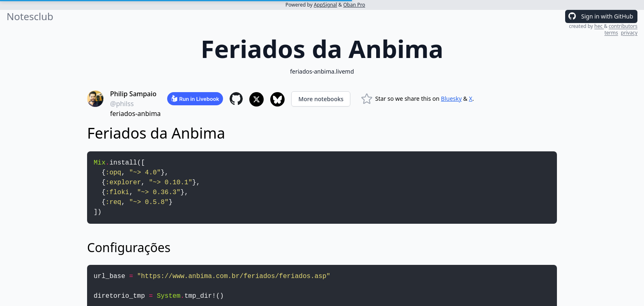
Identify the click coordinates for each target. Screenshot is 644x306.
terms (611, 33)
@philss (122, 104)
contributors (623, 26)
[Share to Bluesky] (277, 99)
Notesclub (30, 16)
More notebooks (321, 99)
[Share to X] (256, 99)
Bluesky (452, 99)
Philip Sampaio (133, 94)
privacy (629, 33)
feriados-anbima (135, 114)
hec (599, 26)
